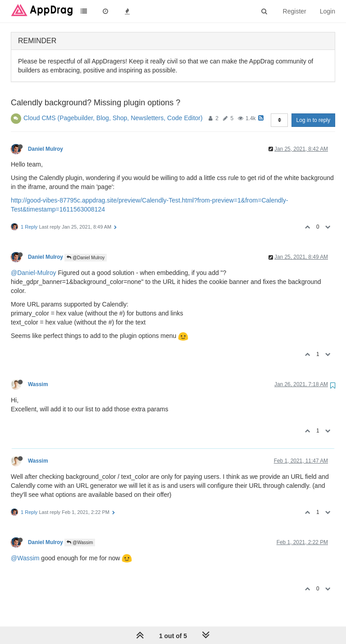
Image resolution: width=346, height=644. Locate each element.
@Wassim (80, 543)
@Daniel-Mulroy (34, 273)
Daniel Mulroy (46, 149)
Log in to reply (313, 120)
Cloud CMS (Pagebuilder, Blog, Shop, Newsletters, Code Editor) (113, 118)
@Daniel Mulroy (86, 258)
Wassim (38, 384)
